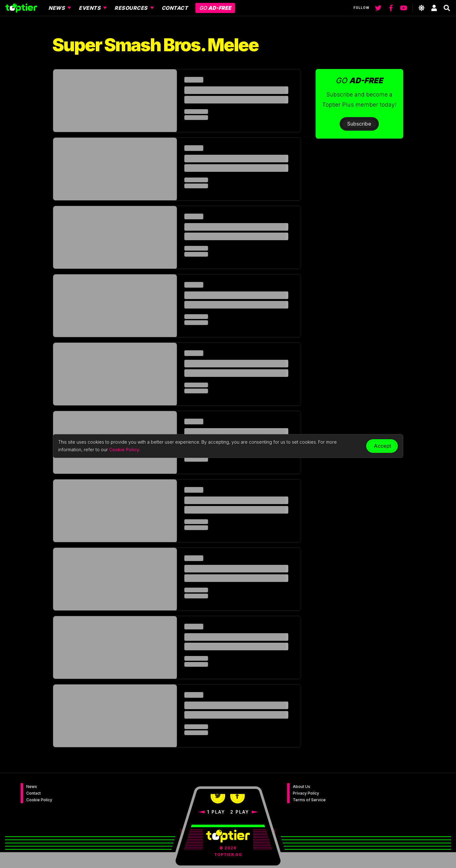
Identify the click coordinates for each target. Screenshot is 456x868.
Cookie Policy (39, 800)
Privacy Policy (306, 793)
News (32, 787)
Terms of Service (309, 800)
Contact (34, 793)
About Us (302, 787)
